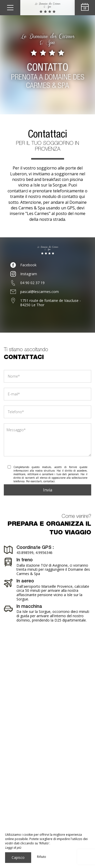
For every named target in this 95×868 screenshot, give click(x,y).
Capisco (18, 857)
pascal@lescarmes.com (40, 292)
